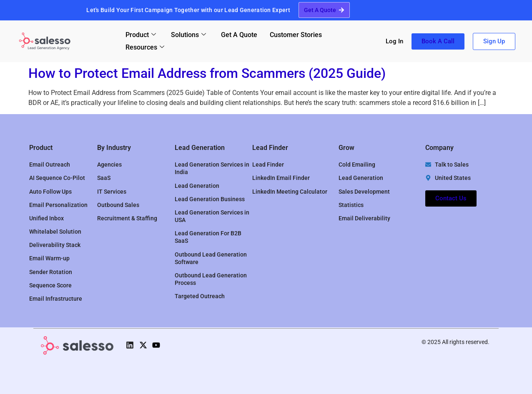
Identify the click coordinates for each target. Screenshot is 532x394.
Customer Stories (296, 35)
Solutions (188, 35)
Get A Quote (239, 35)
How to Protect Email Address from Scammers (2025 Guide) (207, 73)
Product (141, 35)
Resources (145, 47)
